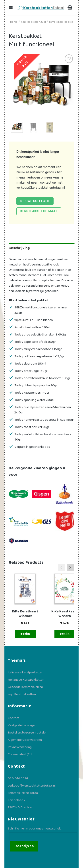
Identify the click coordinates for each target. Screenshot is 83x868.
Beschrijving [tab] (19, 248)
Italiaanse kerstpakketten (26, 673)
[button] (70, 567)
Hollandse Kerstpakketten (26, 680)
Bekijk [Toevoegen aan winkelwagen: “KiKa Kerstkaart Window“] (25, 634)
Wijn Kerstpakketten (22, 694)
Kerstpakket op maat (39, 211)
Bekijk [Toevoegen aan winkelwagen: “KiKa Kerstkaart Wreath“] (65, 634)
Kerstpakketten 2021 (33, 22)
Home (14, 22)
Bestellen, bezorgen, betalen (28, 733)
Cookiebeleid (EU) (20, 754)
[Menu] (11, 8)
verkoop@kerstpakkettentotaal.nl (41, 188)
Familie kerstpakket (61, 22)
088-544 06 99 (18, 778)
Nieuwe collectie (35, 201)
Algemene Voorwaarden (25, 740)
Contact (13, 718)
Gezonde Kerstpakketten (25, 687)
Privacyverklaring (20, 747)
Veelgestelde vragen (22, 725)
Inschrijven (24, 846)
